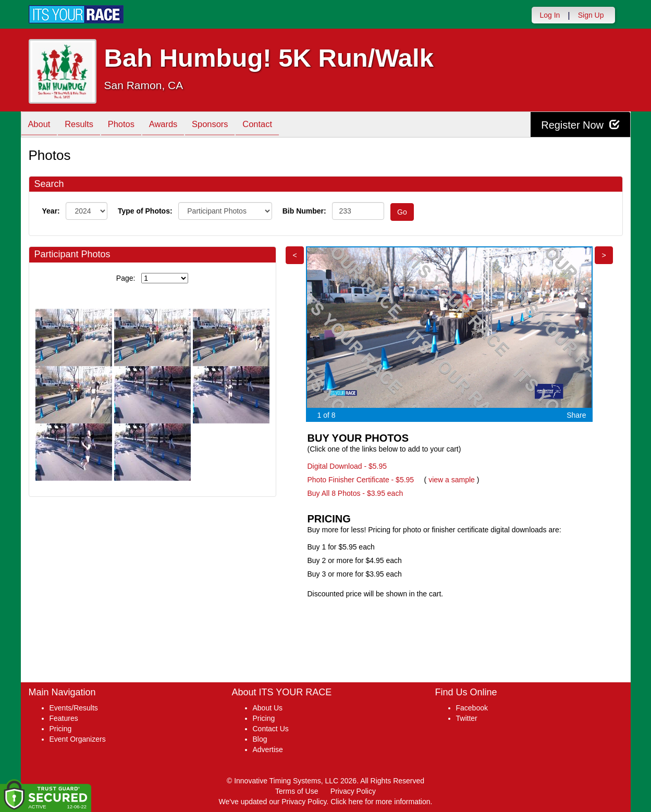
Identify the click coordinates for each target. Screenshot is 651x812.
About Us (268, 708)
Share (576, 415)
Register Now (580, 125)
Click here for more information (380, 802)
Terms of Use (297, 791)
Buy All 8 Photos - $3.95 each (355, 493)
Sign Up (591, 15)
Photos (128, 125)
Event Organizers (78, 739)
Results (83, 125)
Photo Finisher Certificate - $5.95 (361, 480)
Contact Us (271, 729)
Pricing (61, 729)
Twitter (467, 718)
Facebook (472, 708)
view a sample (452, 480)
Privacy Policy (353, 791)
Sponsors (222, 125)
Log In (550, 15)
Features (64, 718)
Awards (173, 125)
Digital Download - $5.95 (347, 466)
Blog (260, 739)
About (41, 125)
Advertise (268, 749)
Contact (273, 125)
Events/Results (74, 708)
